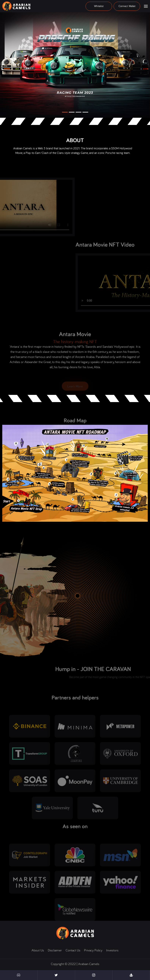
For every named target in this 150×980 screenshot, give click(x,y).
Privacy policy (93, 950)
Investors (112, 950)
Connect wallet (127, 6)
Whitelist (99, 6)
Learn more (75, 387)
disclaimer (55, 950)
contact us (73, 950)
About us (38, 950)
